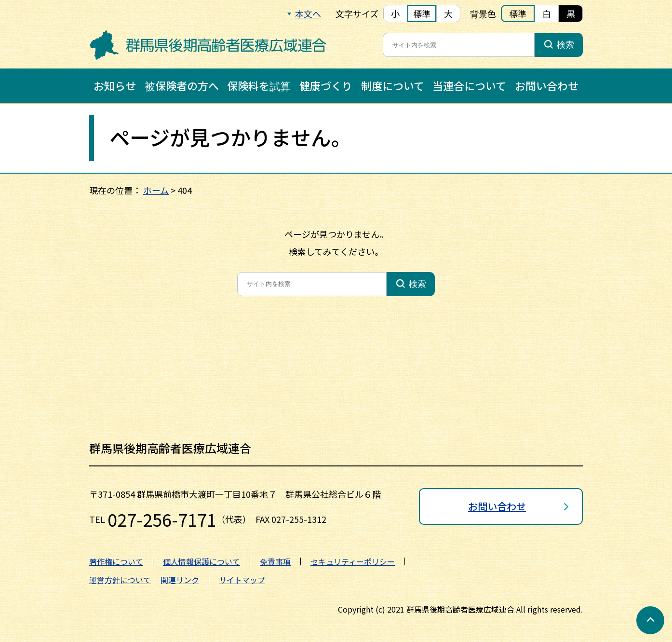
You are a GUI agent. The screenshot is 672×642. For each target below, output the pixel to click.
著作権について (116, 561)
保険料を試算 (259, 85)
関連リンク (180, 580)
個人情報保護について (202, 561)
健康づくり (326, 85)
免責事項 (275, 561)
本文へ (308, 14)
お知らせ (115, 85)
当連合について (469, 85)
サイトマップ (242, 580)
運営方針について (120, 580)
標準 (422, 14)
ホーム (156, 190)
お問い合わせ (547, 85)
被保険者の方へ (182, 85)
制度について (393, 85)
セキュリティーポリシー (353, 561)
